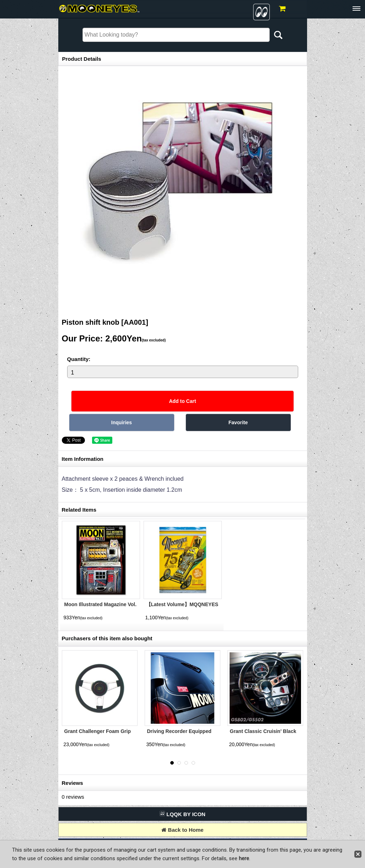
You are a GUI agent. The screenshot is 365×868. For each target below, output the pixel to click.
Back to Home (182, 830)
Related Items (79, 510)
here (244, 858)
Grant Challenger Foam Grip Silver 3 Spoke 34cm (98, 734)
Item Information (83, 459)
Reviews (73, 783)
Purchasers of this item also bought (107, 638)
